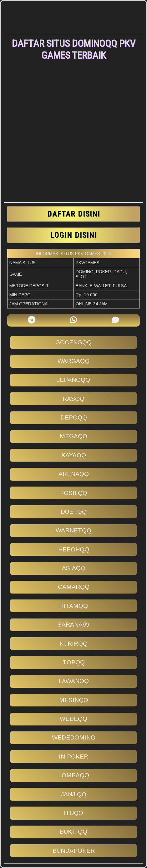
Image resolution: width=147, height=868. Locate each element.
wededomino (74, 737)
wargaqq (73, 361)
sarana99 (73, 625)
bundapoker (74, 851)
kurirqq (73, 644)
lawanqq (74, 681)
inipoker (73, 756)
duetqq (74, 512)
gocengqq (73, 342)
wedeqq (73, 719)
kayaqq (74, 455)
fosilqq (74, 493)
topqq (74, 662)
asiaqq (74, 568)
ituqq (73, 813)
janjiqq (74, 794)
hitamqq (73, 606)
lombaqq (74, 775)
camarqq (74, 587)
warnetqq (73, 530)
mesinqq (74, 700)
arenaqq (74, 474)
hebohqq (74, 549)
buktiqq (73, 832)
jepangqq (73, 380)
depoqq (74, 417)
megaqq (73, 436)
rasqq (73, 399)
